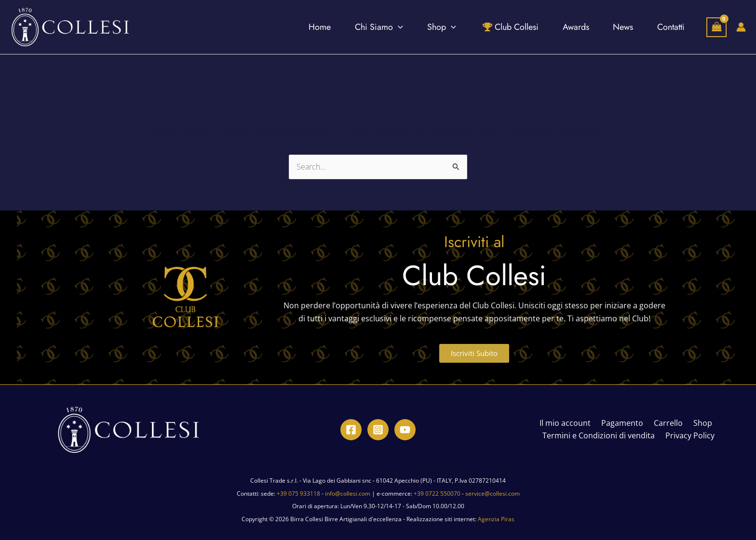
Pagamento (623, 423)
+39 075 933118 (298, 494)
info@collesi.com (348, 494)
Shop (698, 423)
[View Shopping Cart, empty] (716, 27)
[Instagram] (378, 430)
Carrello (666, 423)
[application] (371, 27)
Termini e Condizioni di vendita (601, 436)
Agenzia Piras (496, 519)
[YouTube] (405, 430)
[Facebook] (351, 430)
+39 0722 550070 (437, 494)
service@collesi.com (493, 494)
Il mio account (569, 423)
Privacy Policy (689, 436)
